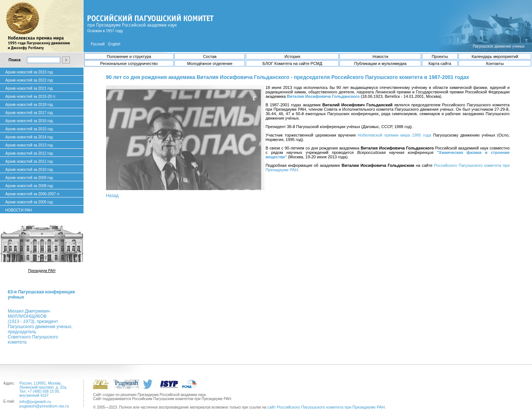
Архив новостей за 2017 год (29, 113)
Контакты (495, 63)
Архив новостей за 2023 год (29, 72)
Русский (98, 44)
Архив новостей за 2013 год (29, 145)
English (114, 44)
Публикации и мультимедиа (380, 63)
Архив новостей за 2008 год (29, 186)
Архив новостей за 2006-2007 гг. (33, 194)
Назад (112, 196)
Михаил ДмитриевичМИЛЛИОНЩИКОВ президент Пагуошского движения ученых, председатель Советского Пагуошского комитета (40, 327)
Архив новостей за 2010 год (29, 170)
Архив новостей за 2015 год (29, 129)
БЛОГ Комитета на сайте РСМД (292, 63)
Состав (210, 56)
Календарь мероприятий (495, 56)
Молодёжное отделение (210, 63)
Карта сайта (440, 63)
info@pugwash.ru (35, 402)
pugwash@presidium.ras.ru (44, 406)
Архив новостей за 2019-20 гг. (30, 97)
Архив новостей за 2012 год (29, 153)
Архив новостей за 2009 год (29, 178)
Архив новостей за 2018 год (29, 105)
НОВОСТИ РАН (18, 210)
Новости (380, 56)
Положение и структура (129, 56)
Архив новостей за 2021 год (29, 88)
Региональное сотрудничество (129, 63)
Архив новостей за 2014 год (29, 137)
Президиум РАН (42, 271)
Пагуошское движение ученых (499, 46)
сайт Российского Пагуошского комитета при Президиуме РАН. (327, 407)
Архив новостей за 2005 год (29, 202)
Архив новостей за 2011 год (29, 161)
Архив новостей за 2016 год (29, 121)
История (292, 56)
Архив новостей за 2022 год (29, 80)
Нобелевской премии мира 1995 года (394, 135)
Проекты (440, 56)
